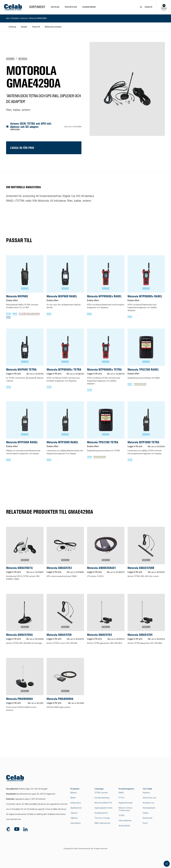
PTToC (122, 798)
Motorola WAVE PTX (103, 803)
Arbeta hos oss (149, 798)
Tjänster (74, 813)
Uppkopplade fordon (103, 808)
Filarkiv (146, 813)
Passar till (36, 27)
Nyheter (146, 793)
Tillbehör (74, 818)
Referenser (148, 818)
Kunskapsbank (89, 7)
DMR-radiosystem (102, 823)
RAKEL (121, 793)
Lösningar (99, 789)
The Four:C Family (102, 818)
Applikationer (76, 808)
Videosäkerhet (125, 820)
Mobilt (73, 798)
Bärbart (74, 793)
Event (145, 823)
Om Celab (55, 7)
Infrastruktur (76, 803)
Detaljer (24, 27)
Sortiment (37, 7)
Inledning (12, 27)
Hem (8, 18)
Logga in (148, 7)
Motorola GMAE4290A (38, 18)
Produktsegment (126, 789)
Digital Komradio (126, 803)
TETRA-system (101, 793)
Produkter (15, 18)
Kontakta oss (71, 7)
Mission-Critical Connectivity (125, 809)
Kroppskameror (101, 813)
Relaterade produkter (53, 27)
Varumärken (76, 823)
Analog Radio (124, 826)
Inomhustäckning (102, 798)
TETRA (122, 815)
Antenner (24, 18)
